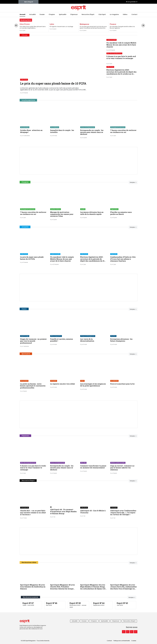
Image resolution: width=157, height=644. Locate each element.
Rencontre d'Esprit (88, 14)
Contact (134, 14)
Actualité (32, 14)
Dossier (42, 14)
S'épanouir (74, 14)
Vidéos (125, 14)
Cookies (134, 641)
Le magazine (114, 14)
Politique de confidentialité (122, 641)
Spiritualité (63, 14)
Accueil (22, 14)
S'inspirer (52, 14)
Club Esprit (102, 14)
